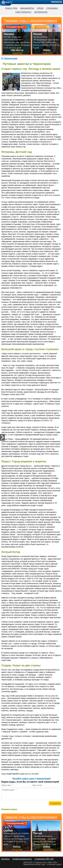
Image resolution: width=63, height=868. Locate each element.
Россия (38, 833)
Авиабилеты (27, 8)
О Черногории (9, 58)
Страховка (52, 8)
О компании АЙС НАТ (44, 859)
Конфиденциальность (22, 859)
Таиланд (9, 34)
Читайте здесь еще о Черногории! (31, 778)
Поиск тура (11, 8)
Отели (40, 8)
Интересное (41, 12)
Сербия (8, 830)
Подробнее (18, 849)
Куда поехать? (23, 12)
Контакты (57, 2)
